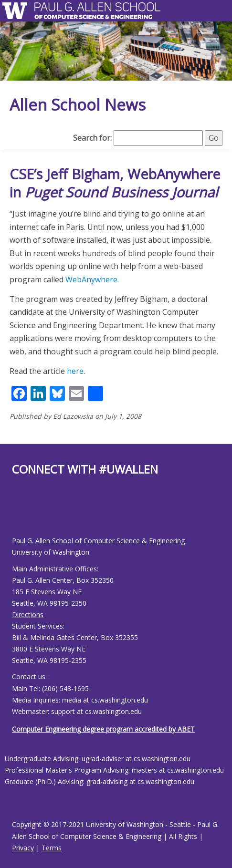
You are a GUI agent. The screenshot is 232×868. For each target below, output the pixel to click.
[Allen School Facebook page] (14, 513)
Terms (52, 848)
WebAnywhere (91, 279)
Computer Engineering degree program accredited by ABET (103, 729)
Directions (28, 615)
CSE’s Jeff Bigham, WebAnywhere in (115, 183)
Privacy (23, 848)
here (75, 371)
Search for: (92, 138)
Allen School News (78, 105)
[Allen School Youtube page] (19, 513)
